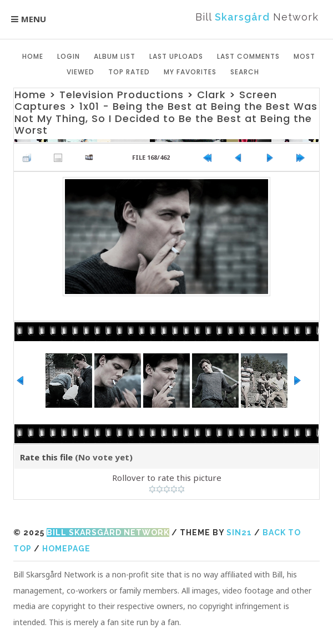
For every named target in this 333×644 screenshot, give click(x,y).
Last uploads (176, 56)
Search (245, 72)
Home (33, 56)
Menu (34, 19)
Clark (211, 95)
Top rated (129, 72)
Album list (115, 56)
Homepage (66, 549)
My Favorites (190, 72)
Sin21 (239, 533)
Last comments (248, 56)
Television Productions (122, 95)
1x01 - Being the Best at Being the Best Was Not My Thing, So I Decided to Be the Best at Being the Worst (166, 118)
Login (69, 56)
